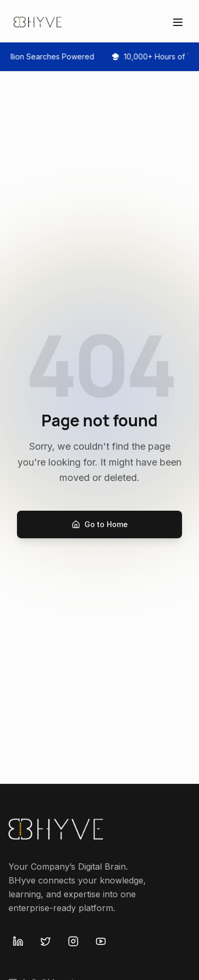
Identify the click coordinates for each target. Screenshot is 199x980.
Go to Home (100, 524)
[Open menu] (178, 22)
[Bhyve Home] (38, 22)
